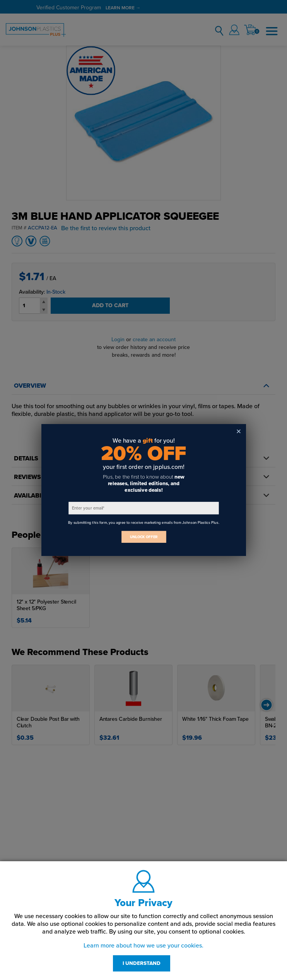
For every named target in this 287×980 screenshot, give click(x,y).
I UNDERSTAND (142, 963)
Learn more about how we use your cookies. (143, 946)
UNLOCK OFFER (143, 537)
